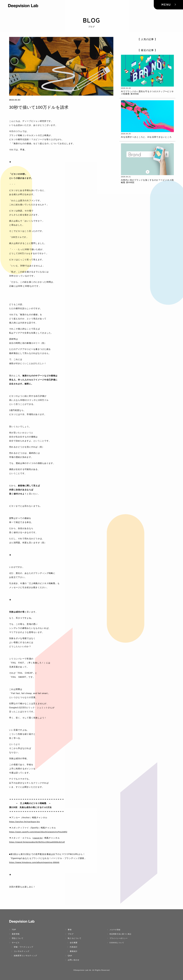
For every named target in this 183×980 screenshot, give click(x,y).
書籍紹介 (72, 951)
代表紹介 (72, 947)
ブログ (69, 934)
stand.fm (38, 838)
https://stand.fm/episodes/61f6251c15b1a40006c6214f (38, 842)
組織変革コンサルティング (24, 956)
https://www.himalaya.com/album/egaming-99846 (35, 862)
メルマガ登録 (114, 930)
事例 (68, 930)
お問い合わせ (72, 960)
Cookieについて (116, 943)
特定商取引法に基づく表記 (119, 934)
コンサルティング (20, 951)
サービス (14, 943)
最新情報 (14, 934)
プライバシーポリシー (117, 938)
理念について (16, 938)
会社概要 (72, 943)
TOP (13, 930)
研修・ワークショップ (22, 947)
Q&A (69, 956)
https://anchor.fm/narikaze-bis (25, 822)
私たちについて (73, 938)
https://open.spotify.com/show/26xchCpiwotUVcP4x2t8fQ (39, 832)
